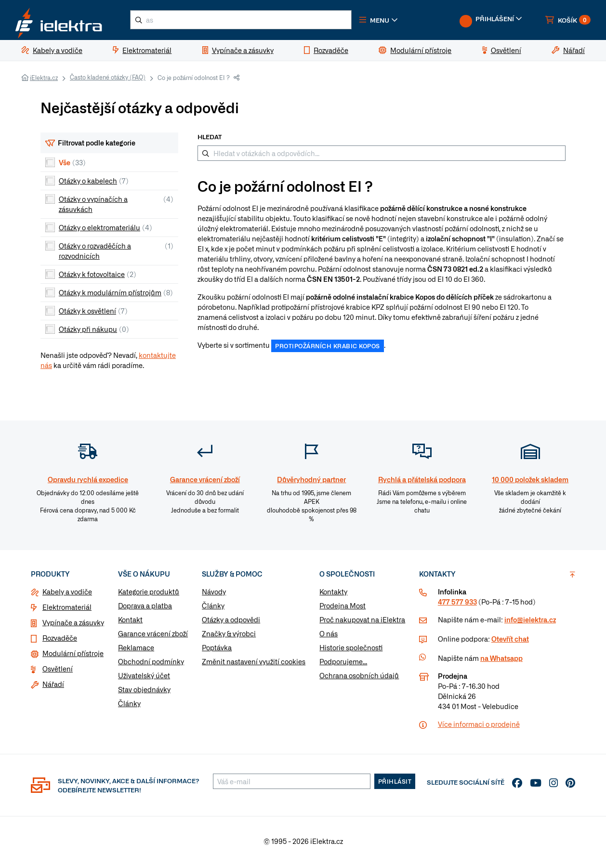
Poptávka (217, 650)
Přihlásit (395, 784)
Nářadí (53, 687)
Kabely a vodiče (67, 594)
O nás (329, 636)
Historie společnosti (351, 650)
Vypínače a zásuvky (73, 625)
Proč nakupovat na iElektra (362, 622)
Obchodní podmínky (151, 664)
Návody (214, 594)
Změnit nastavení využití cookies (254, 664)
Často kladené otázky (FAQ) (108, 79)
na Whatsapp (501, 661)
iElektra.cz (44, 80)
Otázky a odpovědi (231, 622)
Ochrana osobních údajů (359, 678)
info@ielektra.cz (530, 622)
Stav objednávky (144, 692)
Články (129, 706)
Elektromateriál (67, 610)
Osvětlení (58, 671)
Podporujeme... (343, 664)
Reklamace (136, 650)
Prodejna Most (343, 608)
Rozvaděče (60, 641)
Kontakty (333, 594)
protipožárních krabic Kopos (328, 349)
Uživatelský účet (144, 678)
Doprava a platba (145, 608)
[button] (389, 21)
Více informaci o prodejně (479, 727)
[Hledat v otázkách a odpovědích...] (382, 156)
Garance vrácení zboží (153, 636)
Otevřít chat (510, 642)
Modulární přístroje (73, 656)
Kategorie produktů (149, 594)
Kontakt (130, 622)
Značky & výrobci (229, 636)
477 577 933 (457, 605)
